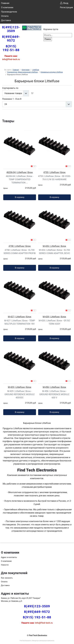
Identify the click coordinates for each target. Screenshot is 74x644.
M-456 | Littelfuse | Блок (54, 387)
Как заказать (7, 578)
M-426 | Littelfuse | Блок (54, 246)
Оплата (5, 16)
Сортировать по (10, 88)
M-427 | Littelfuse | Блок (20, 317)
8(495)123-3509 (11, 29)
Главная (5, 3)
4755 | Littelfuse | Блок (54, 172)
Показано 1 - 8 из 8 (12, 99)
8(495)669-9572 (11, 39)
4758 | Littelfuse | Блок (20, 246)
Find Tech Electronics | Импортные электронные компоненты (37, 641)
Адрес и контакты (9, 557)
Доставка (6, 20)
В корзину (20, 197)
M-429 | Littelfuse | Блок (20, 387)
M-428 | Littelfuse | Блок (54, 317)
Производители (9, 12)
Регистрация (66, 7)
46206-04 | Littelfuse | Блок (20, 172)
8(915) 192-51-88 (11, 48)
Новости (5, 565)
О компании (7, 7)
